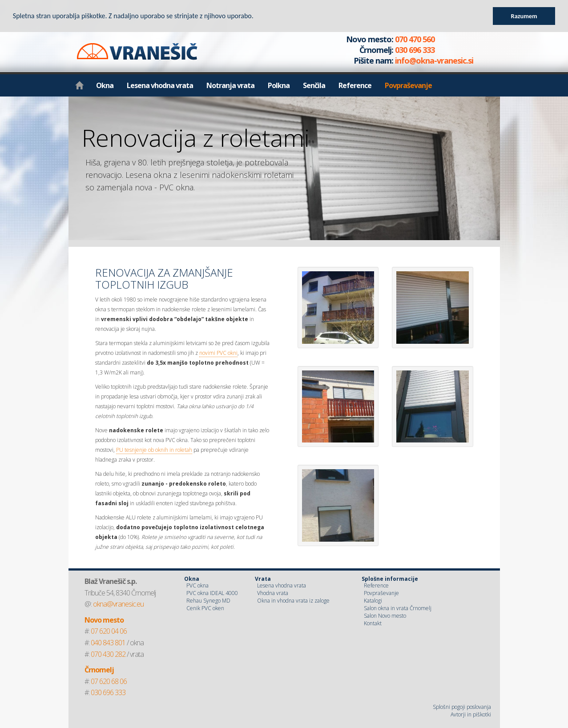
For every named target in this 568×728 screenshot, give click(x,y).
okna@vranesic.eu (118, 604)
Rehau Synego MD (208, 601)
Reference (355, 85)
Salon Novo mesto (385, 616)
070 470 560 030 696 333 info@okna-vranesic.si (400, 50)
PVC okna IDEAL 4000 (212, 593)
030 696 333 (108, 692)
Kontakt (373, 623)
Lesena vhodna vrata (160, 85)
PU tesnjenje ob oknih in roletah (154, 450)
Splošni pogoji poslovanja (462, 707)
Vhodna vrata (273, 593)
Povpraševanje (408, 85)
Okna (105, 85)
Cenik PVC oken (205, 608)
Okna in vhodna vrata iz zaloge (293, 601)
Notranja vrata (230, 85)
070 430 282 (108, 654)
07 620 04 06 (109, 631)
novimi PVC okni (218, 353)
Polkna (279, 85)
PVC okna (197, 585)
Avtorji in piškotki (471, 714)
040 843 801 (108, 643)
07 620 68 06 (109, 681)
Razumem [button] (524, 16)
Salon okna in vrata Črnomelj (398, 608)
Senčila (314, 85)
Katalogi (373, 601)
